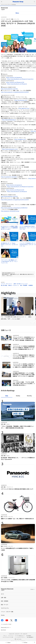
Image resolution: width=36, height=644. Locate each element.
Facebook (11, 634)
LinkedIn (25, 634)
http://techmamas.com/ (21, 100)
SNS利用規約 (29, 636)
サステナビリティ (5, 608)
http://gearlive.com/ (24, 108)
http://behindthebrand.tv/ (9, 120)
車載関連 (31, 285)
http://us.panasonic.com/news (9, 177)
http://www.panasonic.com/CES (9, 89)
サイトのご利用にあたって (20, 636)
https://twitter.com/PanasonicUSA (15, 82)
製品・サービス (5, 605)
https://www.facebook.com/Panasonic (17, 84)
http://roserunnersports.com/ (10, 149)
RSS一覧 (3, 630)
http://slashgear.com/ (20, 139)
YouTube (17, 634)
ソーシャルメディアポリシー (20, 637)
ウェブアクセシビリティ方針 (8, 637)
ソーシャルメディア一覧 (6, 624)
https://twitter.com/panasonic (14, 77)
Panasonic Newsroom (7, 589)
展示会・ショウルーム (14, 285)
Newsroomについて (5, 627)
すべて (2, 594)
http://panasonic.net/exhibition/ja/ (10, 211)
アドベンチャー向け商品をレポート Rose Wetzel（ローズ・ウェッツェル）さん (9, 261)
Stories (3, 615)
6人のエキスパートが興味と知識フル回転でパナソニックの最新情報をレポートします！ (10, 228)
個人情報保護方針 (30, 637)
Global (32, 589)
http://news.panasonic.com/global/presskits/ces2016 (15, 92)
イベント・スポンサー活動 (7, 19)
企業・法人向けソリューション (21, 284)
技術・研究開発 (24, 285)
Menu (17, 13)
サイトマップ (11, 636)
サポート (5, 636)
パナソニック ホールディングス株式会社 (8, 5)
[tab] (18, 396)
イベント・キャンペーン (7, 284)
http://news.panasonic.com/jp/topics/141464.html (14, 208)
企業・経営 (4, 598)
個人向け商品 (4, 285)
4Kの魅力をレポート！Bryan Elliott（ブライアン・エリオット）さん (10, 245)
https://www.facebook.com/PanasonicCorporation (20, 79)
